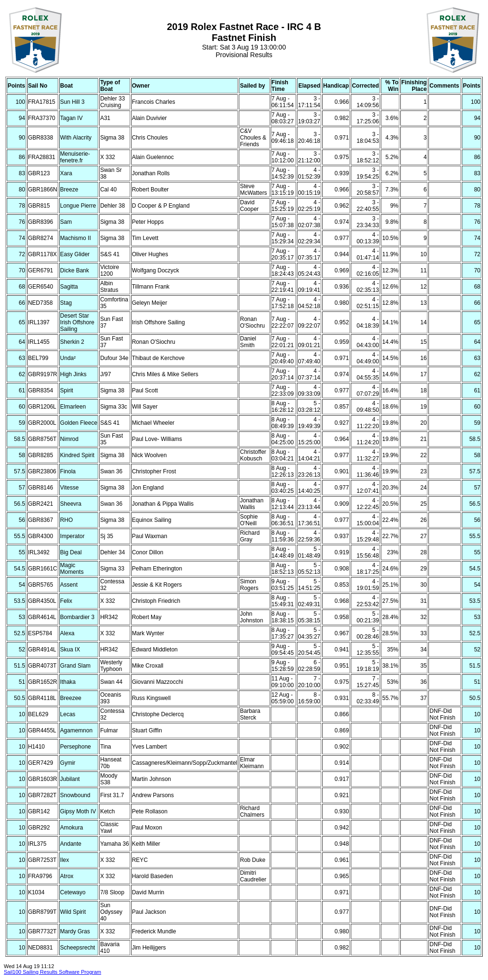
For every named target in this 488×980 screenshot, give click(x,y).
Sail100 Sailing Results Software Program (52, 972)
